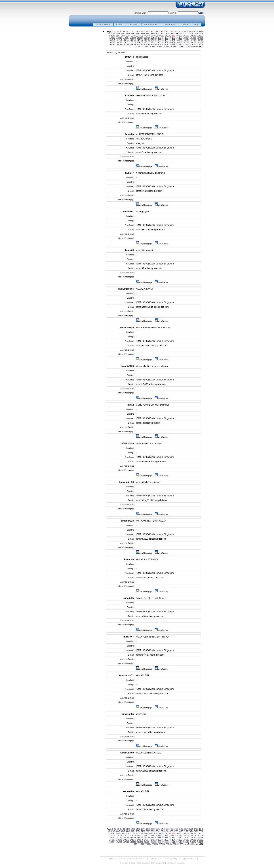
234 (185, 47)
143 (124, 40)
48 (127, 34)
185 (177, 42)
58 (152, 34)
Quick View (120, 53)
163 (195, 40)
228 (164, 47)
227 (160, 47)
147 (139, 40)
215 (188, 45)
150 (149, 40)
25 (165, 32)
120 (139, 38)
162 (191, 40)
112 (110, 38)
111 (202, 36)
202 (142, 45)
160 (184, 40)
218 (198, 45)
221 (139, 47)
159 (181, 40)
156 (170, 40)
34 (187, 32)
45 (119, 34)
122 (146, 38)
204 (149, 45)
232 (178, 47)
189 (191, 42)
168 (117, 42)
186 (181, 42)
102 (170, 36)
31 (180, 32)
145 (131, 40)
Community (170, 24)
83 (120, 36)
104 (177, 36)
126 (160, 38)
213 (181, 45)
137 (198, 38)
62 (162, 34)
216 (191, 45)
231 (175, 47)
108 (191, 36)
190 (195, 42)
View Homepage (144, 89)
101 (166, 36)
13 (134, 32)
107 (188, 36)
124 (153, 38)
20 (152, 32)
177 (149, 42)
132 (181, 38)
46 (122, 34)
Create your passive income (133, 859)
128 (167, 38)
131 (177, 38)
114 (117, 38)
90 (137, 36)
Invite (185, 24)
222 (143, 47)
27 (170, 32)
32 (182, 32)
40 (202, 32)
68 (177, 34)
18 (147, 32)
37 (195, 32)
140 (114, 40)
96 (152, 36)
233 (182, 47)
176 (146, 42)
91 (140, 36)
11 (130, 32)
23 (160, 32)
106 (184, 36)
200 (135, 45)
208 (163, 45)
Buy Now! (133, 24)
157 (174, 40)
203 (146, 45)
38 (197, 32)
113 (114, 38)
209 (167, 45)
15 (140, 32)
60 (157, 34)
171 (128, 42)
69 (180, 34)
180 (160, 42)
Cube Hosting (103, 24)
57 (150, 34)
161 (188, 40)
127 (163, 38)
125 (156, 38)
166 (110, 42)
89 (135, 36)
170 (124, 42)
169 (121, 42)
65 (170, 34)
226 (157, 47)
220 (136, 47)
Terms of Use (155, 859)
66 (172, 34)
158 (177, 40)
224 (150, 47)
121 (142, 38)
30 (177, 32)
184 (174, 42)
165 (202, 40)
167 (114, 42)
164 (198, 40)
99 (160, 36)
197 (124, 45)
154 (163, 40)
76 (197, 34)
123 (149, 38)
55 (145, 34)
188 (188, 42)
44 (117, 34)
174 (139, 42)
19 (150, 32)
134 (188, 38)
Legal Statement (189, 859)
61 (160, 34)
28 (172, 32)
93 (145, 36)
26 (167, 32)
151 (153, 40)
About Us (113, 859)
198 (128, 45)
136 (195, 38)
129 (170, 38)
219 (202, 45)
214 (184, 45)
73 (190, 34)
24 (162, 32)
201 (139, 45)
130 (174, 38)
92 (142, 36)
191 (198, 42)
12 (132, 32)
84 (122, 36)
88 (132, 36)
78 (202, 34)
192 (202, 42)
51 (134, 34)
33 (185, 32)
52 (137, 34)
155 (167, 40)
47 (125, 34)
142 (121, 40)
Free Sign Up (151, 24)
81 (115, 36)
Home (119, 24)
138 (202, 38)
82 (117, 36)
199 (131, 45)
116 (124, 38)
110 (198, 36)
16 (142, 32)
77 (200, 34)
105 (181, 36)
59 (155, 34)
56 (147, 34)
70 (182, 34)
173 (135, 42)
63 (165, 34)
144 (128, 40)
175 (142, 42)
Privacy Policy (171, 859)
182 (167, 42)
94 (147, 36)
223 (147, 47)
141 (117, 40)
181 (163, 42)
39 (200, 32)
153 (160, 40)
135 (191, 38)
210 (170, 45)
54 (142, 34)
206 (156, 45)
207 (160, 45)
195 (117, 45)
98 (157, 36)
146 (135, 40)
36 (192, 32)
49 (130, 34)
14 (137, 32)
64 (167, 34)
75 (195, 34)
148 (142, 40)
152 (156, 40)
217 (195, 45)
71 (185, 34)
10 (127, 32)
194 (114, 45)
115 (121, 38)
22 (157, 32)
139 (110, 40)
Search (110, 53)
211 (174, 45)
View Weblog (162, 89)
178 (153, 42)
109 (195, 36)
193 (110, 45)
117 (128, 38)
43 (114, 34)
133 (184, 38)
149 (146, 40)
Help (196, 24)
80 (112, 36)
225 (153, 47)
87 (130, 36)
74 (192, 34)
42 (112, 34)
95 (150, 36)
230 (171, 47)
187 (184, 42)
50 (132, 34)
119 (135, 38)
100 (163, 36)
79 (109, 36)
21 (155, 32)
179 (156, 42)
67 (175, 34)
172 (131, 42)
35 (190, 32)
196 (121, 45)
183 (170, 42)
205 (153, 45)
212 (177, 45)
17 (145, 32)
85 (125, 36)
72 (187, 34)
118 (131, 38)
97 (155, 36)
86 (127, 36)
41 (109, 34)
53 (140, 34)
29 (175, 32)
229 (167, 47)
